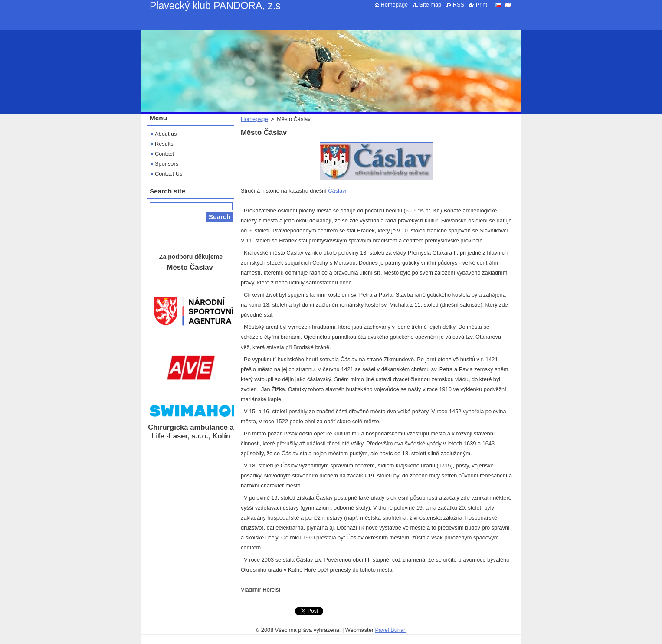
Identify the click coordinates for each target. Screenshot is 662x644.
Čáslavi (337, 191)
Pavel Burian (391, 630)
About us (166, 134)
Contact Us (169, 174)
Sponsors (167, 164)
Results (164, 144)
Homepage (254, 119)
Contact (164, 154)
